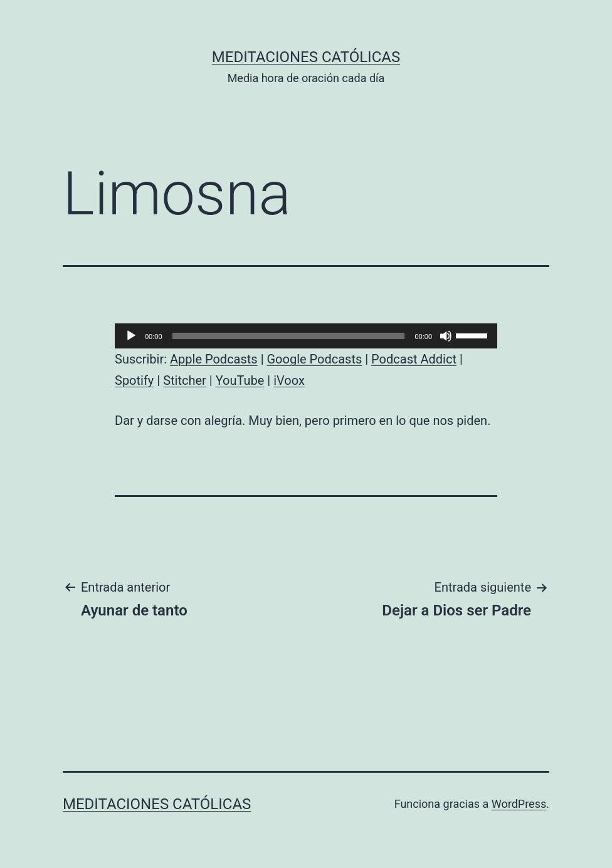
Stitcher (185, 380)
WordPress (519, 804)
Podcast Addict (414, 359)
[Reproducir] (131, 336)
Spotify (134, 380)
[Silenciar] (446, 336)
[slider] (289, 336)
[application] (306, 336)
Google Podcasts (314, 359)
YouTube (240, 380)
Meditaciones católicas (306, 57)
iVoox (289, 380)
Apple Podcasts (214, 359)
